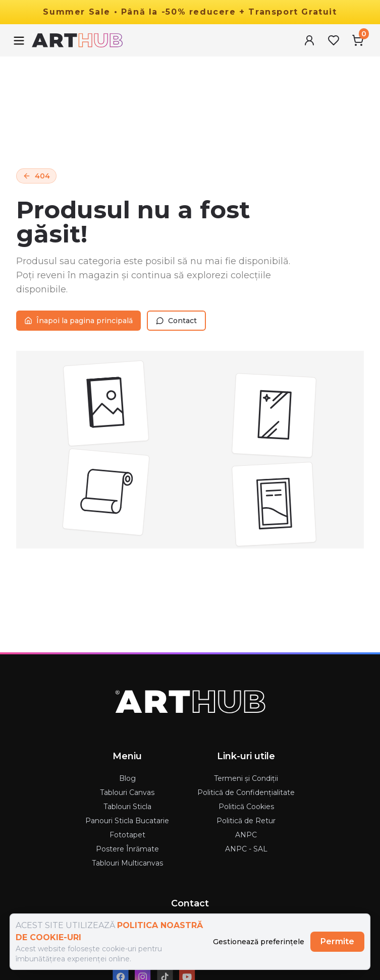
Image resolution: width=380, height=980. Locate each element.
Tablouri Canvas (127, 792)
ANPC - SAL (246, 849)
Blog (127, 778)
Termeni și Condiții (246, 778)
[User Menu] (309, 40)
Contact (176, 321)
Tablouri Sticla (127, 807)
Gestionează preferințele (259, 942)
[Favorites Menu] (334, 40)
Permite (337, 941)
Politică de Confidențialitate (246, 792)
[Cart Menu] (358, 40)
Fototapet (127, 835)
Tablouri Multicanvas (127, 863)
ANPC (246, 835)
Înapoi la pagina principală (78, 321)
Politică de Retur (246, 821)
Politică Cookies (246, 807)
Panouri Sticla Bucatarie (127, 821)
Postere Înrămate (127, 849)
